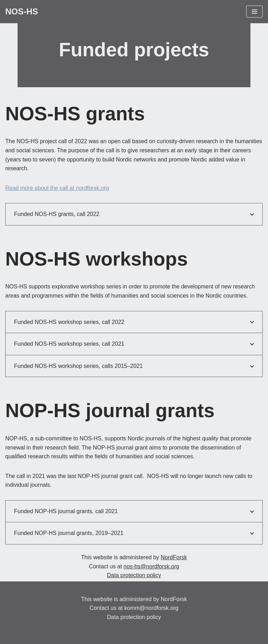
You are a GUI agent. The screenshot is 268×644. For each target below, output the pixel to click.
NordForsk (174, 557)
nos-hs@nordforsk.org (152, 566)
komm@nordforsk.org (151, 608)
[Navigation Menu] (254, 12)
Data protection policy (134, 575)
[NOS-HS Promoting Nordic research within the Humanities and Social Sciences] (22, 12)
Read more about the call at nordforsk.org (57, 188)
